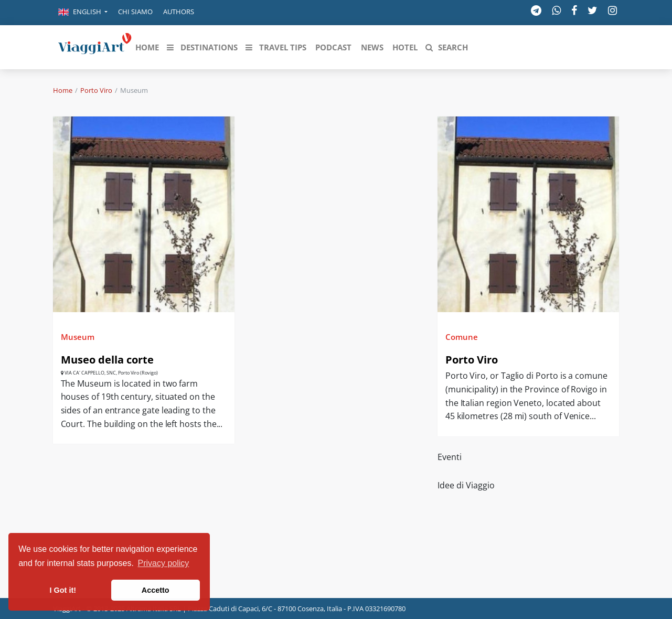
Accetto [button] (156, 590)
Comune (462, 337)
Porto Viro (96, 90)
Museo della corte (107, 360)
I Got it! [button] (63, 590)
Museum (78, 337)
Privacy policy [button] (164, 563)
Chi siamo (135, 12)
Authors (179, 12)
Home (63, 90)
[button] (83, 13)
